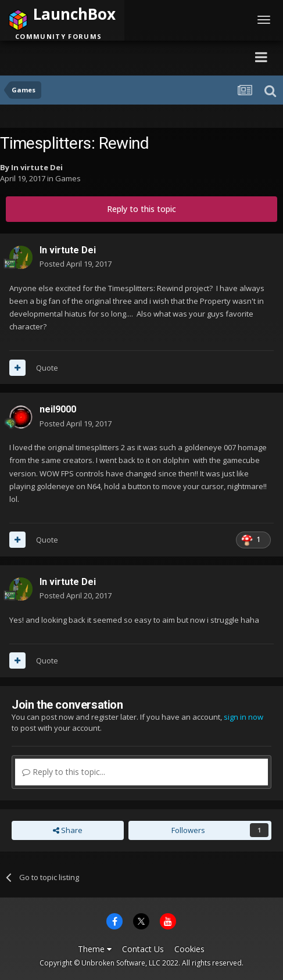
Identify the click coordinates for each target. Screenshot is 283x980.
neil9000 (58, 409)
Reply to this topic (141, 209)
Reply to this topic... (64, 772)
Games (68, 178)
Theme (95, 949)
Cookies (189, 949)
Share (68, 830)
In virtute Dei (37, 167)
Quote (47, 368)
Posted (76, 264)
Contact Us (143, 949)
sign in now (243, 717)
